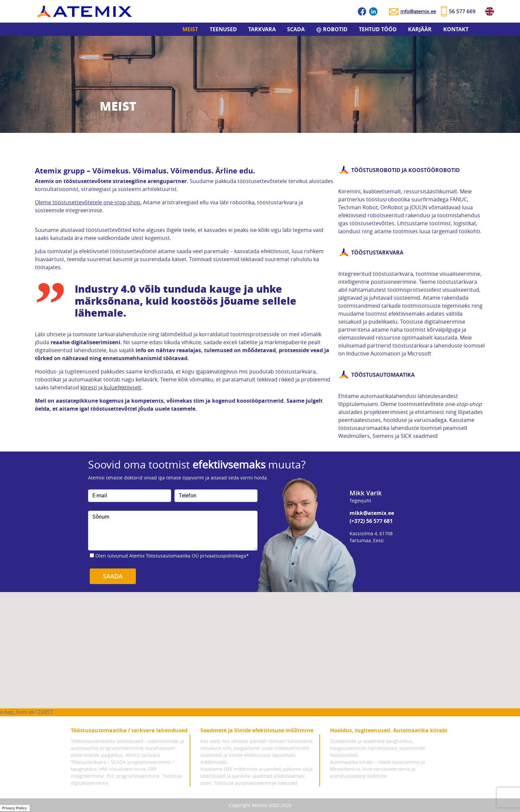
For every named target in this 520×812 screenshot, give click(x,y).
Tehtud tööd (378, 29)
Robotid (335, 29)
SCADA (296, 29)
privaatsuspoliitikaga (223, 556)
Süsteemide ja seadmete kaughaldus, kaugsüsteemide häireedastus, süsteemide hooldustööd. (378, 748)
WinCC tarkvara (143, 755)
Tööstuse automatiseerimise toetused (256, 783)
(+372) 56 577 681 (371, 521)
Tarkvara (262, 29)
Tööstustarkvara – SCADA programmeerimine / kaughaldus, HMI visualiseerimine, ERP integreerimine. (122, 769)
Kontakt (456, 29)
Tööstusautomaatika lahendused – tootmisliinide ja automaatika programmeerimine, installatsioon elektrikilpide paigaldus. (127, 748)
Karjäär (420, 29)
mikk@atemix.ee (372, 513)
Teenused (223, 29)
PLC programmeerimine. (134, 776)
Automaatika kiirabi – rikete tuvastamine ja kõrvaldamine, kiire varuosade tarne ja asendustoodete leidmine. (377, 769)
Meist (190, 29)
